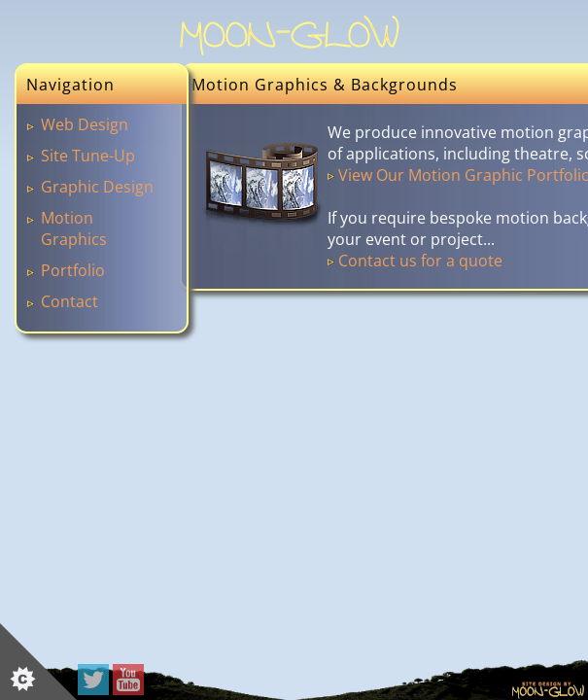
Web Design (85, 124)
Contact (69, 301)
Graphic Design (97, 187)
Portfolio (73, 270)
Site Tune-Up (88, 156)
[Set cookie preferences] (39, 661)
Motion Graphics (74, 228)
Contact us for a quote (420, 261)
